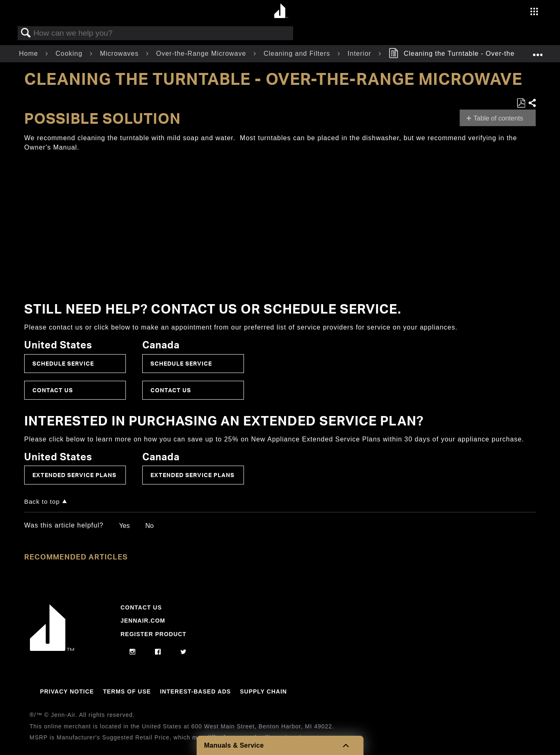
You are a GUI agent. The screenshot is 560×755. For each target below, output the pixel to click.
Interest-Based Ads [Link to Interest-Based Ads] (195, 691)
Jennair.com (143, 621)
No (149, 526)
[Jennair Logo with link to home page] (52, 649)
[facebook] (158, 652)
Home (30, 53)
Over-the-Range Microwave (202, 53)
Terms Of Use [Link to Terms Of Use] (127, 691)
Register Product (154, 634)
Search (26, 33)
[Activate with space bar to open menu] (534, 13)
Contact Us (53, 390)
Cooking (70, 53)
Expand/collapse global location (537, 51)
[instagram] (133, 652)
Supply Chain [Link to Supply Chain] (263, 691)
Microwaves (121, 53)
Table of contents (498, 118)
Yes (124, 526)
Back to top (42, 501)
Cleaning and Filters (298, 53)
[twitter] (183, 652)
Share (532, 103)
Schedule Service (63, 363)
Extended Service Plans (74, 475)
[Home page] (281, 11)
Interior (361, 53)
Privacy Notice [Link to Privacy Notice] (67, 691)
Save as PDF (521, 103)
